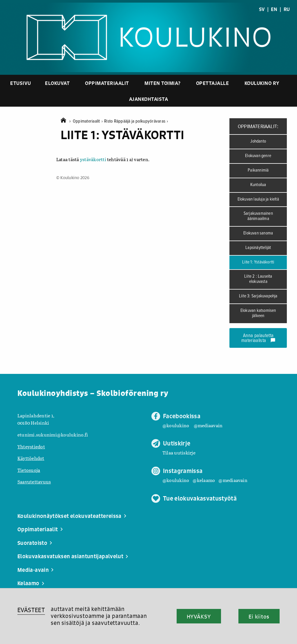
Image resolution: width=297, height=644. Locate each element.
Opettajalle (213, 83)
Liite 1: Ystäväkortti (258, 262)
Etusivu (21, 83)
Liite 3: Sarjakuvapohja (258, 296)
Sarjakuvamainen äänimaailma (258, 216)
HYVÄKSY (199, 616)
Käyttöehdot (31, 458)
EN (274, 9)
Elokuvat (57, 83)
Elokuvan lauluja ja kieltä (258, 199)
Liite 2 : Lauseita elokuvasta (258, 279)
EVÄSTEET (31, 610)
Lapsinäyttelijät (258, 248)
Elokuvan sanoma (258, 233)
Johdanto (258, 141)
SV (262, 9)
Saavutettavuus (34, 482)
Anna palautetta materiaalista (258, 338)
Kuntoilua (258, 185)
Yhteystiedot (31, 446)
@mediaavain (208, 425)
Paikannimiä (258, 170)
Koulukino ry (262, 83)
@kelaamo (204, 480)
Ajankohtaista (149, 99)
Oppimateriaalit (107, 83)
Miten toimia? (163, 83)
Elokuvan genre (258, 156)
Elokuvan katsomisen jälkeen (258, 313)
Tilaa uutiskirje (179, 453)
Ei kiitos (259, 616)
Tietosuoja (29, 470)
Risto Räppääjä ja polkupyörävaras (136, 121)
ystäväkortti (93, 159)
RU (287, 9)
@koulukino (176, 425)
